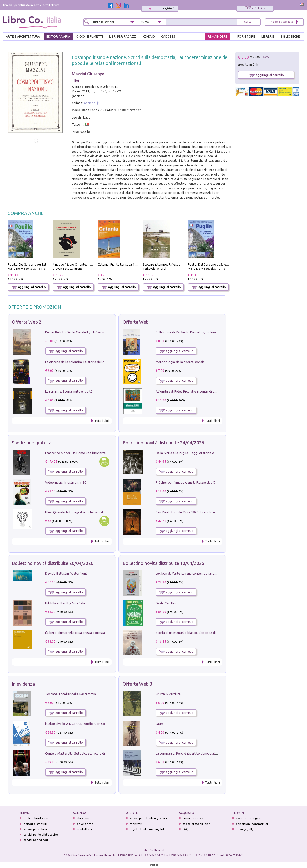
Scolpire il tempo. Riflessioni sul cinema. (171, 265)
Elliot (76, 81)
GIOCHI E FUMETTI (90, 36)
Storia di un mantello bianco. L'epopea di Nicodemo (194, 633)
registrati (169, 8)
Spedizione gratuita (32, 443)
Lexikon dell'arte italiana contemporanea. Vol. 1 (191, 573)
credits (154, 865)
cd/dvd (149, 36)
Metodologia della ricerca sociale (180, 362)
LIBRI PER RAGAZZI (123, 36)
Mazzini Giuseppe (88, 74)
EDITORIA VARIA (58, 36)
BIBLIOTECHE (290, 36)
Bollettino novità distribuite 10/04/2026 (163, 563)
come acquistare (195, 818)
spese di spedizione (196, 824)
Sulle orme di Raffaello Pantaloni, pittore (186, 332)
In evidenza (23, 684)
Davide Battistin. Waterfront (66, 573)
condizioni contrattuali (252, 824)
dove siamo (85, 824)
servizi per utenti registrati (148, 818)
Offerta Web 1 (137, 322)
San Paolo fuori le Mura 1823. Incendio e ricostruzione (195, 512)
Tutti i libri (102, 421)
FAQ (186, 829)
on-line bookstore (36, 818)
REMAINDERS (217, 36)
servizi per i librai (35, 829)
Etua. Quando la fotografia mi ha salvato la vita (80, 512)
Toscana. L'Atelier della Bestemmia (70, 694)
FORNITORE (246, 36)
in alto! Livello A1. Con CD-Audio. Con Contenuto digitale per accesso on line (101, 724)
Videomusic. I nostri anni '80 (66, 482)
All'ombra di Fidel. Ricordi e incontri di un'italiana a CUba (197, 391)
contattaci (84, 829)
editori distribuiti (35, 824)
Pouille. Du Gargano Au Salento (30, 265)
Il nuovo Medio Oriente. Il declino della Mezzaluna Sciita (93, 265)
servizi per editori (36, 840)
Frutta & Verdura (168, 694)
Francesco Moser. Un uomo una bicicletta (75, 453)
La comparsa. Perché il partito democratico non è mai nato (199, 753)
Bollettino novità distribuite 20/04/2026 (53, 563)
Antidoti (90, 103)
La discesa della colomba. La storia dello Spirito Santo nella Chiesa (94, 362)
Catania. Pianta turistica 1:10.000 (121, 265)
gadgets (168, 36)
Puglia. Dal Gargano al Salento (210, 265)
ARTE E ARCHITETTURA (23, 36)
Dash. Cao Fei (166, 603)
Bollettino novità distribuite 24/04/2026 (163, 443)
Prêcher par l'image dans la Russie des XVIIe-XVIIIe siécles (198, 482)
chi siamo (84, 818)
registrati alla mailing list (147, 829)
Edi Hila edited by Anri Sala (65, 603)
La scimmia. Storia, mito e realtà (69, 391)
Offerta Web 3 (137, 684)
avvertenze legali (248, 818)
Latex (160, 724)
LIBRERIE (268, 36)
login (151, 8)
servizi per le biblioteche (41, 834)
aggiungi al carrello (28, 287)
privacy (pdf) (245, 829)
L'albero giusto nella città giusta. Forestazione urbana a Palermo (93, 633)
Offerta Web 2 (27, 322)
